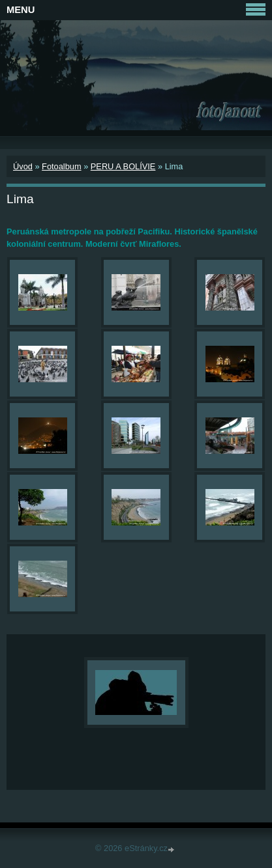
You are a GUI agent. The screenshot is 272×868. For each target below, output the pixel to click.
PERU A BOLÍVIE (123, 166)
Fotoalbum (61, 166)
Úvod (23, 166)
